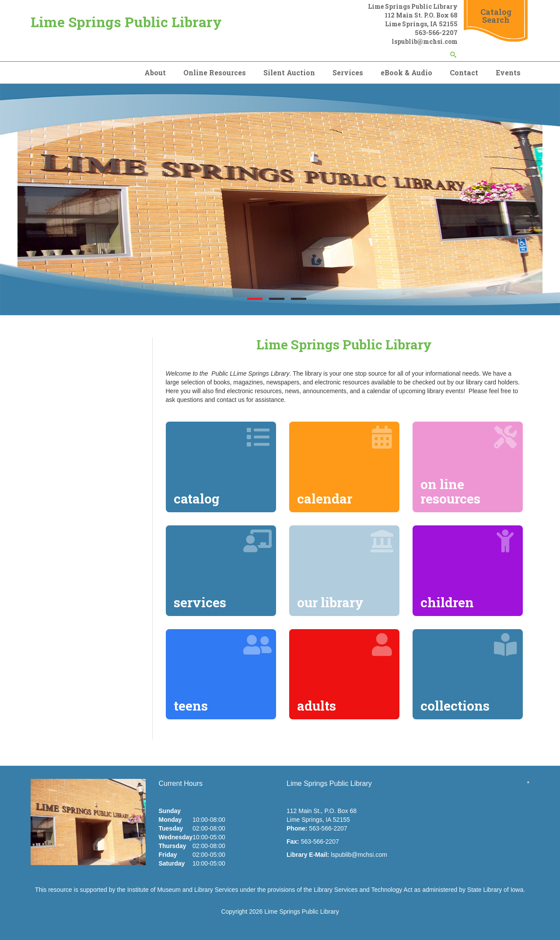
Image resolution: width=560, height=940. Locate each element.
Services (348, 72)
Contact (464, 72)
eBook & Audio (406, 72)
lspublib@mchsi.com (359, 855)
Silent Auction (289, 72)
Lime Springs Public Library (126, 22)
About (155, 72)
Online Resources (215, 72)
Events (508, 72)
